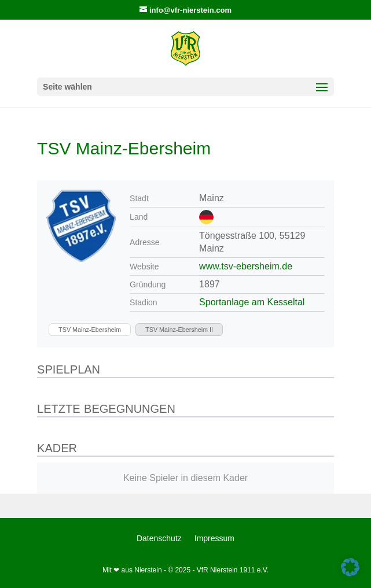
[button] (350, 567)
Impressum (214, 539)
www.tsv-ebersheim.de (246, 266)
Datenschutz (159, 539)
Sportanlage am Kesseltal (252, 302)
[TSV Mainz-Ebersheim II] (179, 330)
